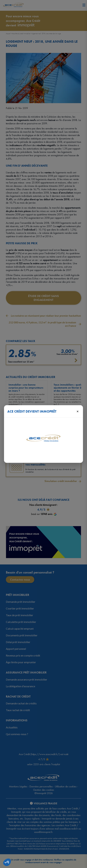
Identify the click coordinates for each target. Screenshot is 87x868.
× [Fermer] (78, 411)
